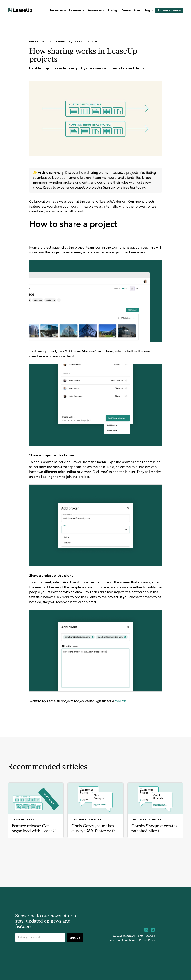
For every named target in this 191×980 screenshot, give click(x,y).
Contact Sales (131, 10)
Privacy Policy (147, 940)
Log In (149, 10)
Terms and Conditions (122, 940)
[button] (57, 10)
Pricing (112, 10)
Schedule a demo (169, 10)
